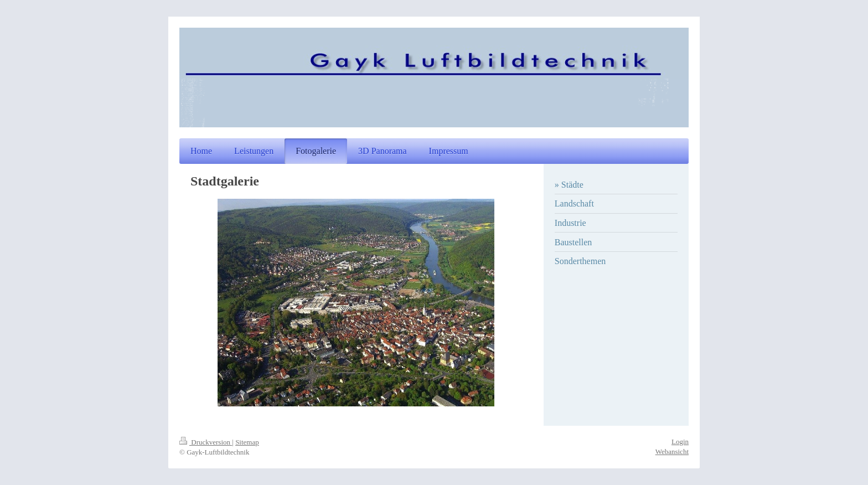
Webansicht (672, 452)
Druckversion (206, 442)
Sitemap (247, 442)
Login (680, 442)
